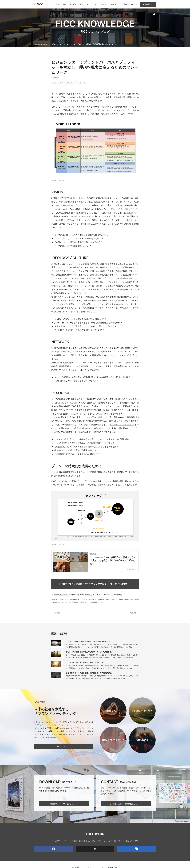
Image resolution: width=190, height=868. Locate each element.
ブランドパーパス (59, 83)
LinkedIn (127, 851)
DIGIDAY (65, 597)
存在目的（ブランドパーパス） (79, 206)
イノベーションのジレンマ (121, 425)
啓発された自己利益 (120, 210)
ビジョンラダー (76, 83)
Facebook (45, 851)
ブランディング (91, 83)
